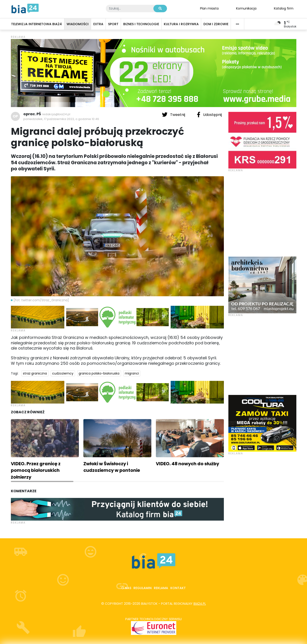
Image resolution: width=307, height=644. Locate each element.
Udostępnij (209, 115)
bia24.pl (200, 604)
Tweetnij (174, 115)
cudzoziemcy (63, 373)
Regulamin (143, 588)
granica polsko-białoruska (99, 373)
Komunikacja (246, 8)
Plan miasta (209, 8)
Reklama (161, 588)
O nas (126, 588)
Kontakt (178, 588)
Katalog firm (284, 8)
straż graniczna (35, 373)
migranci (132, 373)
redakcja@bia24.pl (56, 114)
